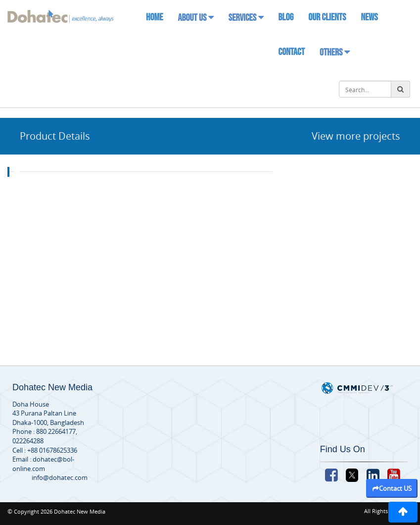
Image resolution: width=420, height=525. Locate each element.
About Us (195, 18)
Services (246, 18)
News (369, 17)
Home (154, 17)
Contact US (392, 488)
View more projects (356, 136)
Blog (286, 17)
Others (335, 52)
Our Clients (327, 17)
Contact (292, 52)
